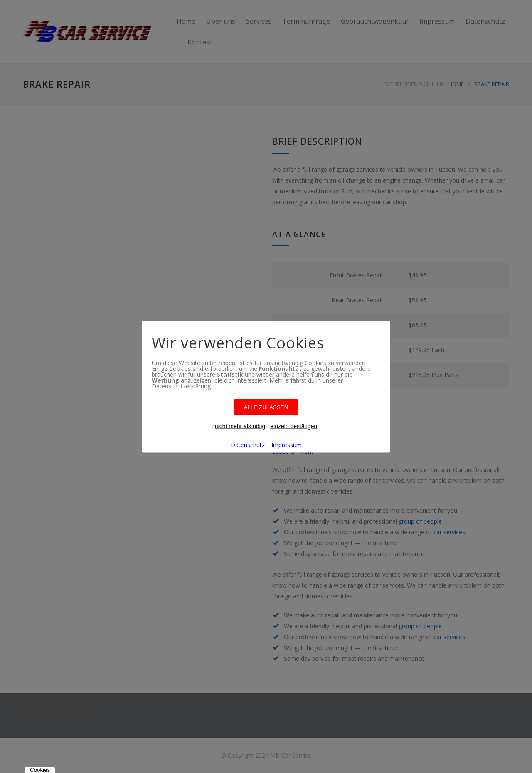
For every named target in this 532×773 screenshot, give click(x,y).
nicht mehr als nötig (240, 426)
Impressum (287, 444)
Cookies (40, 770)
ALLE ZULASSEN (266, 407)
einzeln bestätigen (294, 426)
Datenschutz (248, 444)
